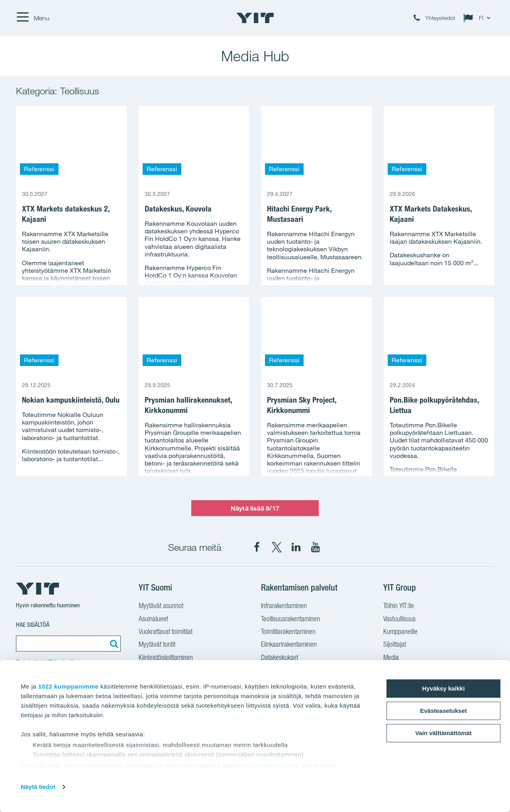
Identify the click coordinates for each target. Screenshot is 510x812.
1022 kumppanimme (68, 686)
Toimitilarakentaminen (288, 632)
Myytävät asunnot (161, 607)
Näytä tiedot (38, 787)
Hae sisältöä (33, 625)
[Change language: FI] (479, 18)
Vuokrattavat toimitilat (166, 632)
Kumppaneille (400, 632)
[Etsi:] (113, 644)
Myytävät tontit (157, 645)
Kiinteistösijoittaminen (166, 658)
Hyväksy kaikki (444, 688)
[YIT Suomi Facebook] (257, 547)
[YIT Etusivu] (255, 18)
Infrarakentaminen (284, 607)
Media (391, 658)
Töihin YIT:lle (399, 607)
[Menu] (33, 18)
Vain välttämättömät (443, 733)
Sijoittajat (395, 645)
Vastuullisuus (399, 620)
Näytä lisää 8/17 (255, 508)
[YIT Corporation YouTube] (316, 547)
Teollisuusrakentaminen (290, 620)
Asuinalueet (153, 620)
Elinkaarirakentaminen (289, 645)
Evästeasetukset (443, 711)
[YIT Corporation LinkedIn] (296, 547)
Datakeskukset (280, 658)
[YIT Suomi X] (277, 547)
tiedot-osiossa (276, 766)
